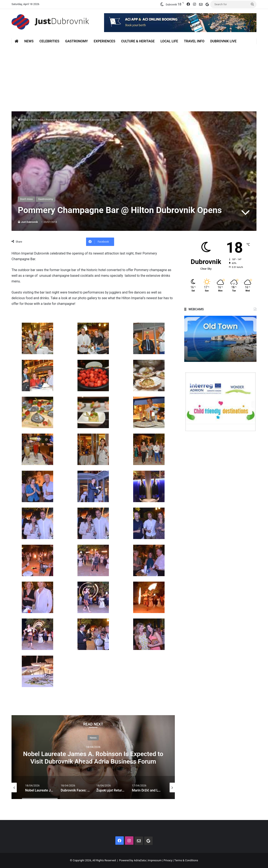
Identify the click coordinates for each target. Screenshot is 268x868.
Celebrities (49, 41)
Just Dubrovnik (29, 222)
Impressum (155, 860)
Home (23, 120)
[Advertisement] (134, 76)
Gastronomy (76, 41)
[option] (93, 757)
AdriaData (140, 860)
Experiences (105, 41)
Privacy (168, 860)
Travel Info (194, 41)
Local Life (169, 41)
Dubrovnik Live (223, 41)
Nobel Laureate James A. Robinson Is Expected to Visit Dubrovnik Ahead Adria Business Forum (93, 758)
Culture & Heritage (138, 41)
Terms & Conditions (186, 860)
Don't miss (37, 120)
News (29, 41)
